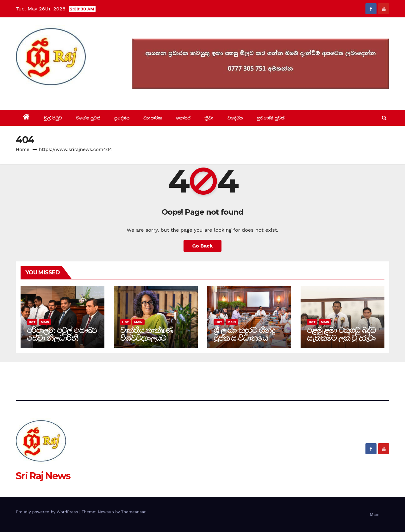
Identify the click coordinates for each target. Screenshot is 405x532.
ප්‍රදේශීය (122, 118)
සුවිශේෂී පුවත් (271, 118)
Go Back (203, 246)
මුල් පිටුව (53, 118)
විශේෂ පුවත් (88, 118)
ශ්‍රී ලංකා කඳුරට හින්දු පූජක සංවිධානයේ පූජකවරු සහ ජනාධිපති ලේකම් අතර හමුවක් (249, 342)
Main (45, 322)
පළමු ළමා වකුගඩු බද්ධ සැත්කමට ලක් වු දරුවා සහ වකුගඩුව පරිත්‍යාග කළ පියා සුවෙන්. (341, 342)
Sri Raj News (43, 96)
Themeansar (133, 512)
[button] (384, 118)
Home (23, 150)
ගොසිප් (183, 118)
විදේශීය (235, 118)
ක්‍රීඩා (209, 118)
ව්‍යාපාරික (153, 118)
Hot (32, 322)
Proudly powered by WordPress (48, 512)
